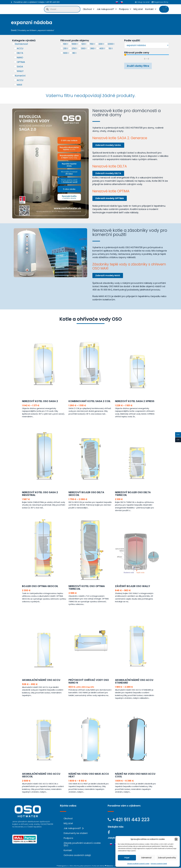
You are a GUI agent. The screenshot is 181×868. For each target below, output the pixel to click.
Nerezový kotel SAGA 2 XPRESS (135, 401)
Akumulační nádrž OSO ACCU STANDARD (134, 682)
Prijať (127, 858)
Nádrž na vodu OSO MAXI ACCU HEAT (89, 775)
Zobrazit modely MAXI (109, 276)
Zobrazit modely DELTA (110, 174)
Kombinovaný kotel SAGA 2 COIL (90, 401)
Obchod (89, 9)
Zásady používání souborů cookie (138, 864)
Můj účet (138, 9)
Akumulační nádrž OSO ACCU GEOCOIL (41, 775)
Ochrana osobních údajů (159, 864)
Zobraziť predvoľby (167, 858)
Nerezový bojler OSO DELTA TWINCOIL (133, 494)
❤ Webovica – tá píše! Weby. (115, 866)
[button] (176, 839)
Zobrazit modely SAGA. (110, 145)
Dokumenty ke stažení (76, 833)
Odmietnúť (146, 858)
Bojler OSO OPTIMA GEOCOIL (40, 586)
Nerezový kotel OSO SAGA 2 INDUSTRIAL (40, 494)
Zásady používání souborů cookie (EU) (82, 844)
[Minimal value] (146, 55)
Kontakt (151, 9)
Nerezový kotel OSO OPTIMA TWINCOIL (87, 588)
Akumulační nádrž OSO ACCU (41, 680)
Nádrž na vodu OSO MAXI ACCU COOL (135, 775)
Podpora (125, 9)
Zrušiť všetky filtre (138, 66)
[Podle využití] (146, 45)
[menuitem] (117, 2)
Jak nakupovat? (107, 9)
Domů (14, 30)
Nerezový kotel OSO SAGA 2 (40, 401)
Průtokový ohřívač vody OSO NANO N (89, 682)
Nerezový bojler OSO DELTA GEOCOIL (86, 494)
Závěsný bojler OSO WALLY (133, 586)
